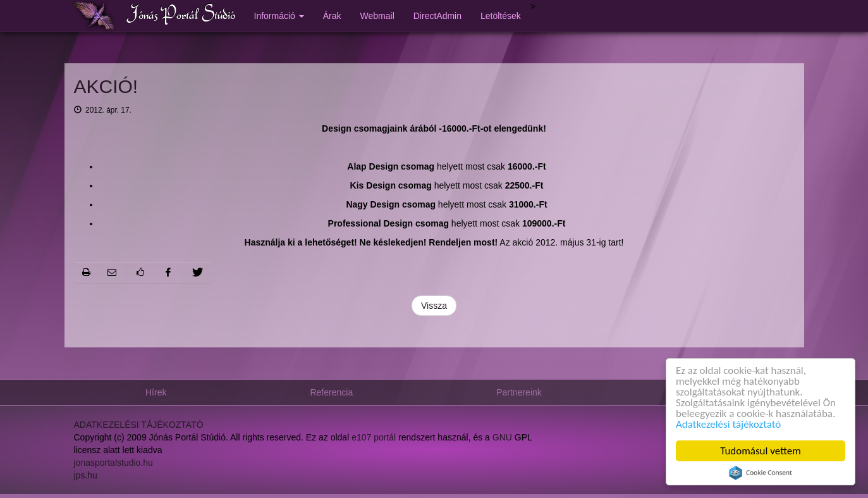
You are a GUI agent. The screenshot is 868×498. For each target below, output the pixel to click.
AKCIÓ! (106, 86)
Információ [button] (279, 16)
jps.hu (86, 476)
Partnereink (519, 392)
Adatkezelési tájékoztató (728, 424)
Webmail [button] (377, 16)
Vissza (434, 306)
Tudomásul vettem (761, 451)
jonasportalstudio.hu (113, 463)
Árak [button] (332, 16)
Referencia (331, 392)
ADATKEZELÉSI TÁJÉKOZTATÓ (139, 425)
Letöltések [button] (501, 16)
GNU (502, 438)
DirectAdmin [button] (437, 16)
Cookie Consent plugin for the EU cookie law (761, 473)
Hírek (156, 392)
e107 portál (374, 438)
